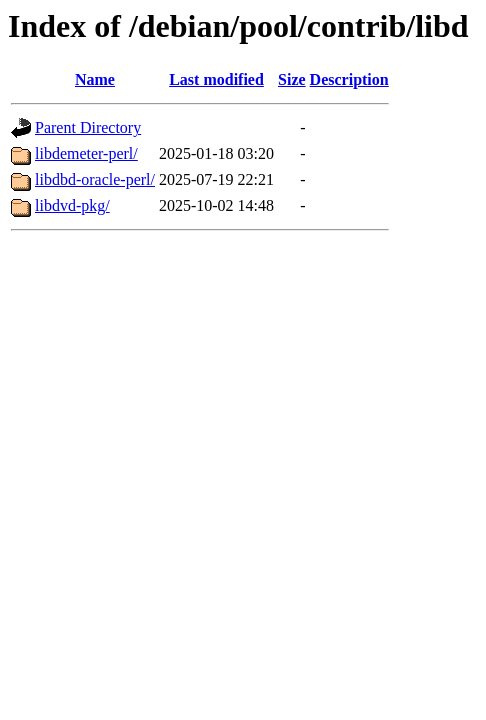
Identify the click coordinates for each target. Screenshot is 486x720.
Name (95, 79)
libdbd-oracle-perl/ (95, 179)
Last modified (216, 79)
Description (349, 79)
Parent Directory (88, 127)
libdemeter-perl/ (86, 153)
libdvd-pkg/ (72, 205)
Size (292, 79)
